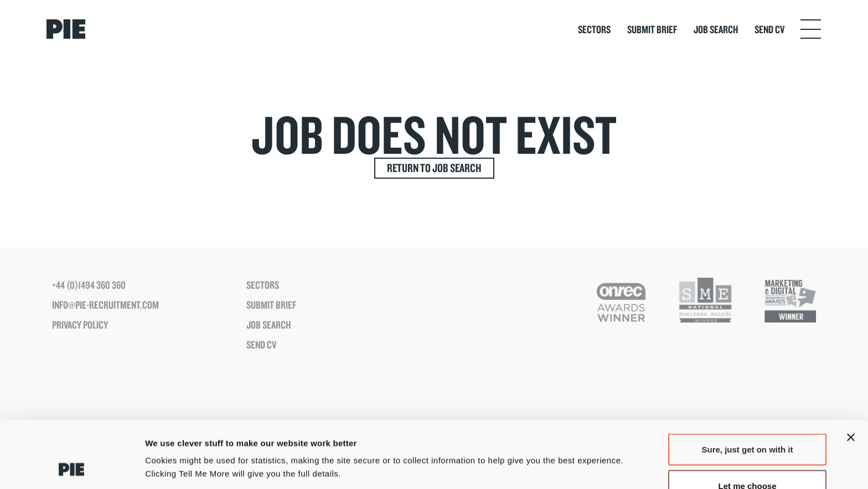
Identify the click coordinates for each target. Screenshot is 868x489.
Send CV (769, 29)
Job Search (716, 29)
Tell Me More (580, 447)
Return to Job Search (434, 168)
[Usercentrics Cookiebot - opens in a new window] (72, 467)
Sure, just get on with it (748, 387)
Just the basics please (747, 459)
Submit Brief (652, 29)
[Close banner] (851, 375)
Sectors (594, 29)
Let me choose (747, 423)
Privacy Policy (80, 325)
